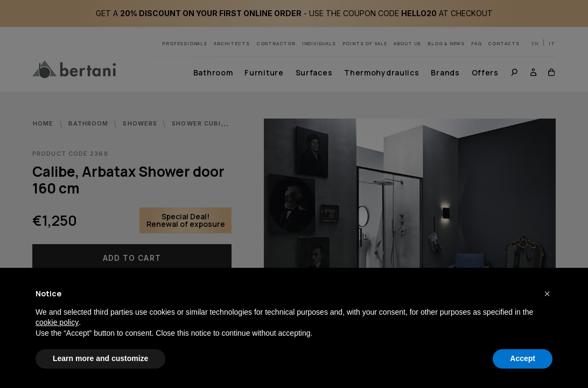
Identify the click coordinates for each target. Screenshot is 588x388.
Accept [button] (523, 358)
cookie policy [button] (57, 322)
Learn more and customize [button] (100, 358)
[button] (547, 294)
